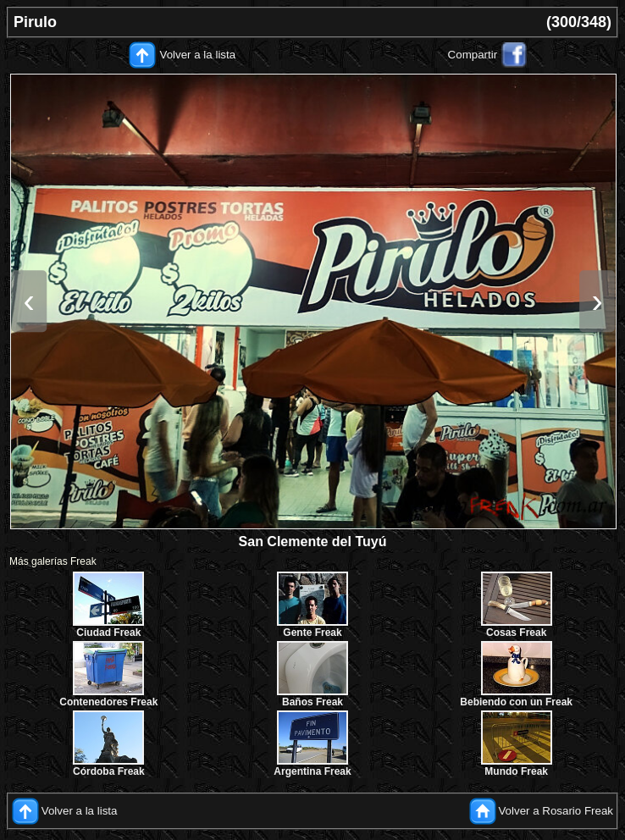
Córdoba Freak (109, 771)
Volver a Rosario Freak (556, 810)
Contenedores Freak (108, 702)
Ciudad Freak (108, 633)
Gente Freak (312, 633)
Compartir (473, 55)
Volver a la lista (198, 55)
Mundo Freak (516, 771)
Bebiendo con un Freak (516, 702)
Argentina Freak (312, 771)
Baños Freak (312, 702)
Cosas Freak (516, 633)
